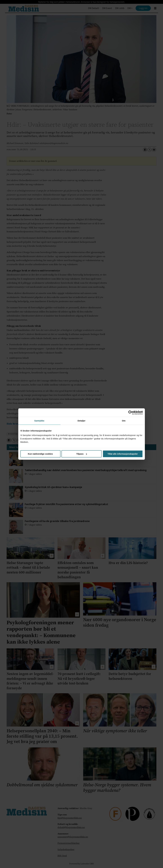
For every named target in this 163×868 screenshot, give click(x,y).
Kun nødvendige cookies (40, 454)
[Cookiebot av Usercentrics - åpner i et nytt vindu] (130, 413)
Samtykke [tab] (39, 421)
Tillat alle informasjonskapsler (123, 454)
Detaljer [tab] (82, 421)
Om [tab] (124, 421)
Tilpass (82, 454)
